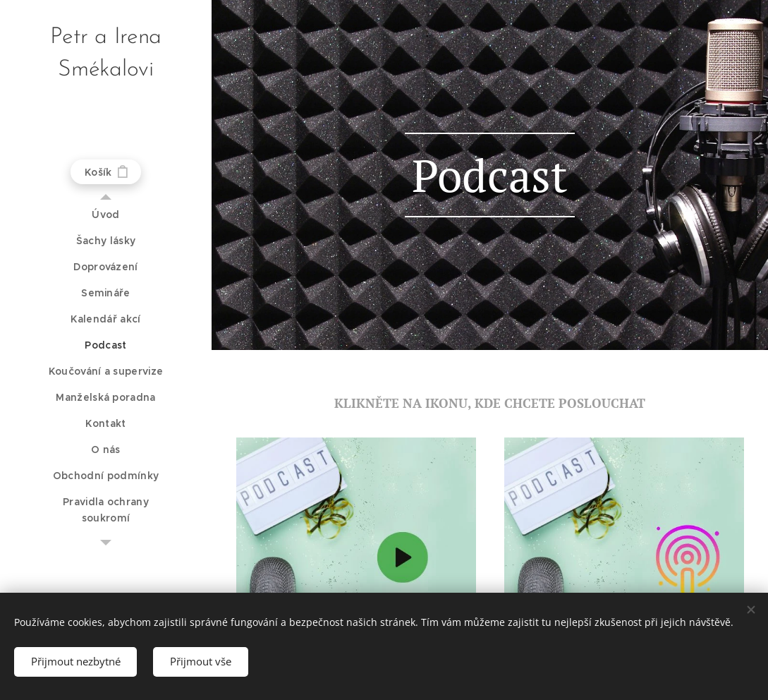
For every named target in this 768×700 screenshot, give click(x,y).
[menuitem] (106, 215)
